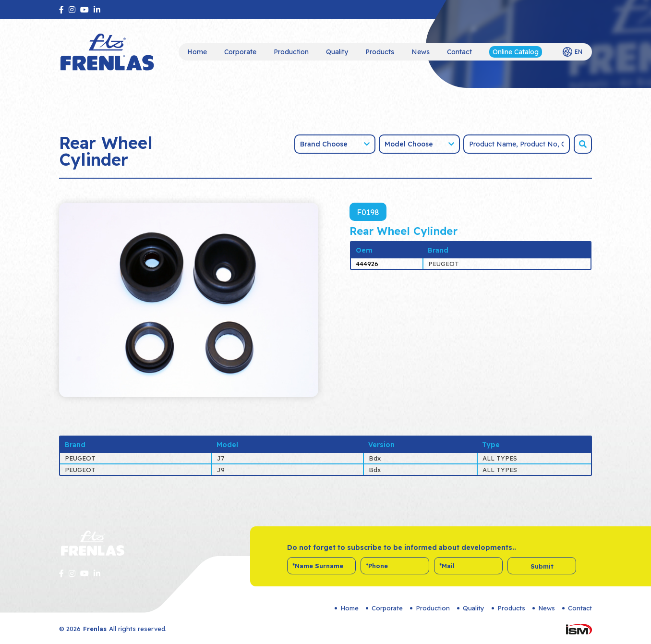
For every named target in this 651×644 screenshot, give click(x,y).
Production (291, 52)
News (421, 52)
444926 (367, 264)
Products (380, 52)
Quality (337, 52)
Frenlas (95, 629)
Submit (542, 566)
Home (197, 52)
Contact (459, 52)
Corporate (240, 52)
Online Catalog (516, 52)
